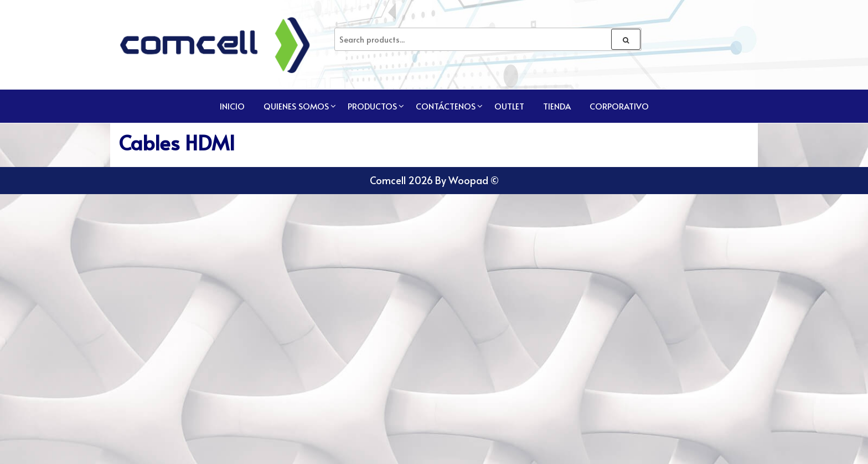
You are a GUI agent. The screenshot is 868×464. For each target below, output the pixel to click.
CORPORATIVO (619, 106)
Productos (372, 106)
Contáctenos (446, 106)
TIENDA (557, 106)
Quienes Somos (296, 106)
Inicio (232, 106)
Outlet (509, 106)
